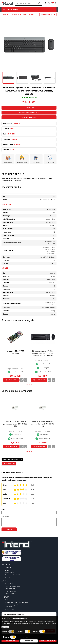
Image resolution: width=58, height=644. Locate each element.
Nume (3, 510)
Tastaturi (5, 15)
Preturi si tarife (9, 584)
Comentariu (5, 517)
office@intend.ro (10, 609)
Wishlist (7, 577)
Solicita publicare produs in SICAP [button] (29, 113)
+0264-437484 (9, 607)
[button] (39, 3)
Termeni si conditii (10, 573)
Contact (7, 570)
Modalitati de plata (10, 589)
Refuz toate (29, 641)
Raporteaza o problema (48, 15)
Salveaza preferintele (48, 641)
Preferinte (24, 631)
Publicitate (9, 637)
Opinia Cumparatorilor (12, 460)
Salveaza (9, 530)
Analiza (39, 631)
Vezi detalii (5, 627)
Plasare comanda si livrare (13, 586)
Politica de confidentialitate (13, 575)
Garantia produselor (11, 594)
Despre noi (8, 568)
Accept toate (10, 641)
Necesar (8, 631)
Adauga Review (9, 464)
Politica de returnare (11, 591)
